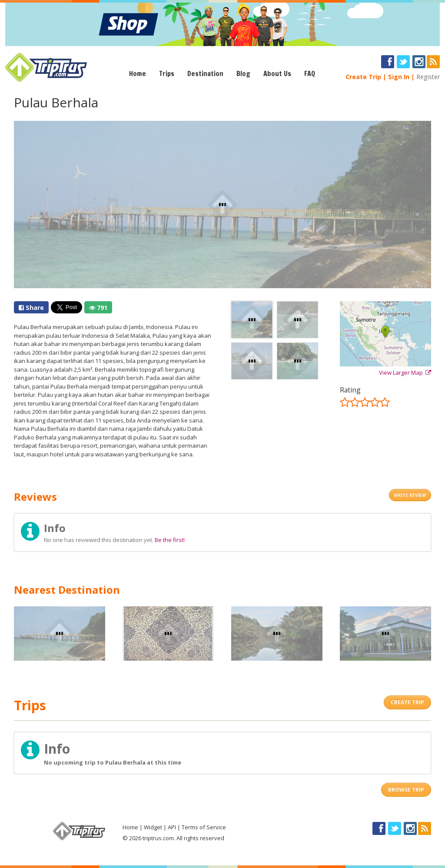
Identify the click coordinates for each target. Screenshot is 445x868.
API (172, 827)
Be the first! (170, 540)
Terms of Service (204, 827)
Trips (167, 73)
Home (138, 73)
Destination (205, 73)
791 (98, 308)
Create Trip (363, 77)
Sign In (399, 77)
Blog (243, 73)
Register (428, 77)
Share (31, 308)
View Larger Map (405, 372)
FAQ (310, 73)
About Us (277, 73)
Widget (153, 827)
